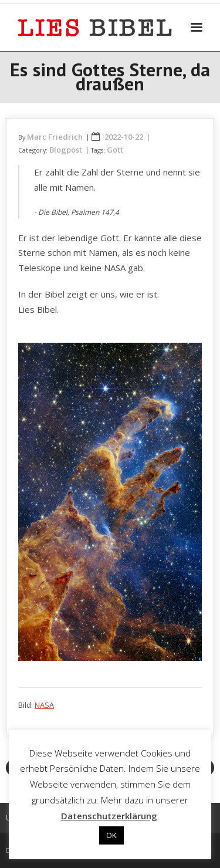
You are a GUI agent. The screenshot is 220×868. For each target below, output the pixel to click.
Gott (115, 150)
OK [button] (111, 835)
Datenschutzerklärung (109, 816)
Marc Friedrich (55, 137)
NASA (44, 705)
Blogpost (66, 150)
